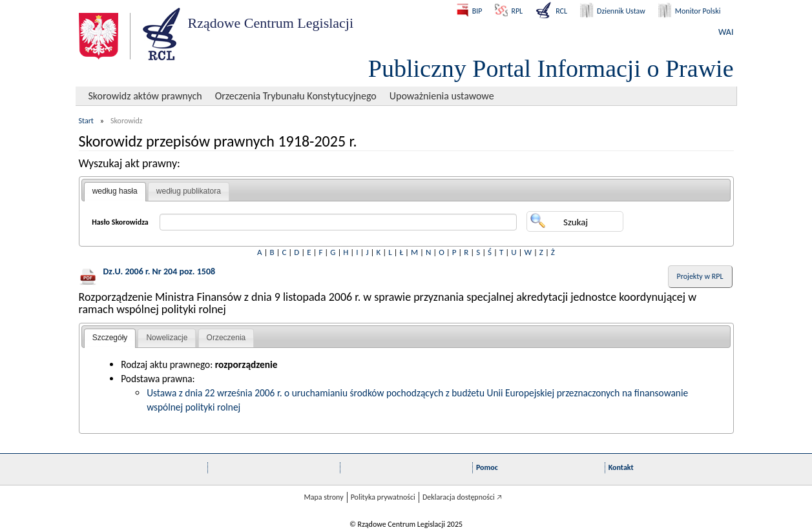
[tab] (115, 192)
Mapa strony (323, 497)
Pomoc (487, 467)
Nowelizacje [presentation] (167, 338)
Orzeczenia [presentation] (226, 338)
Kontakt (621, 467)
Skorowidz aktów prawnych (145, 96)
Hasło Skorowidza (120, 222)
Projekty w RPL (700, 276)
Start (86, 121)
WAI (726, 32)
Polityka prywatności (383, 497)
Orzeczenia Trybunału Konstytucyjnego (296, 96)
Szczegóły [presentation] (110, 338)
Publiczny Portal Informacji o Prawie (551, 68)
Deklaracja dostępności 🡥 (462, 497)
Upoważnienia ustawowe (442, 96)
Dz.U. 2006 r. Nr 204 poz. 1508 (160, 271)
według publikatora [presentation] (189, 191)
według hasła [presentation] (115, 191)
